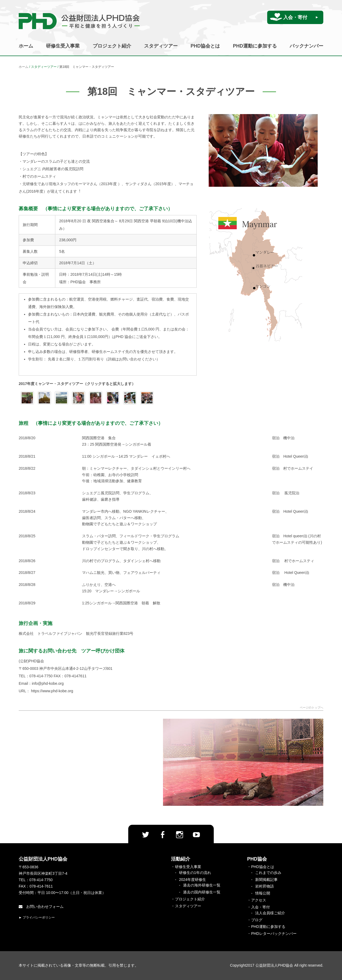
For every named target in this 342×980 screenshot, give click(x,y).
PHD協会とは (205, 46)
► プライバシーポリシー (37, 917)
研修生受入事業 (63, 46)
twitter (146, 835)
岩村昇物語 (265, 886)
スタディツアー (161, 46)
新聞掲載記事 (266, 880)
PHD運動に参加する (255, 46)
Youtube (196, 835)
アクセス (259, 900)
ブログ (257, 920)
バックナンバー (306, 46)
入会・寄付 (295, 17)
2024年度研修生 (193, 880)
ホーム (26, 46)
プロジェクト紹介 (112, 46)
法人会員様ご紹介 (270, 913)
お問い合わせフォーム (41, 907)
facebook (162, 835)
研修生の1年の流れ (195, 873)
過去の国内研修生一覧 (202, 892)
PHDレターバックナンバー (274, 934)
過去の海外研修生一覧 (202, 885)
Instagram (180, 835)
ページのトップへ (312, 708)
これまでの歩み (268, 873)
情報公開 (263, 893)
